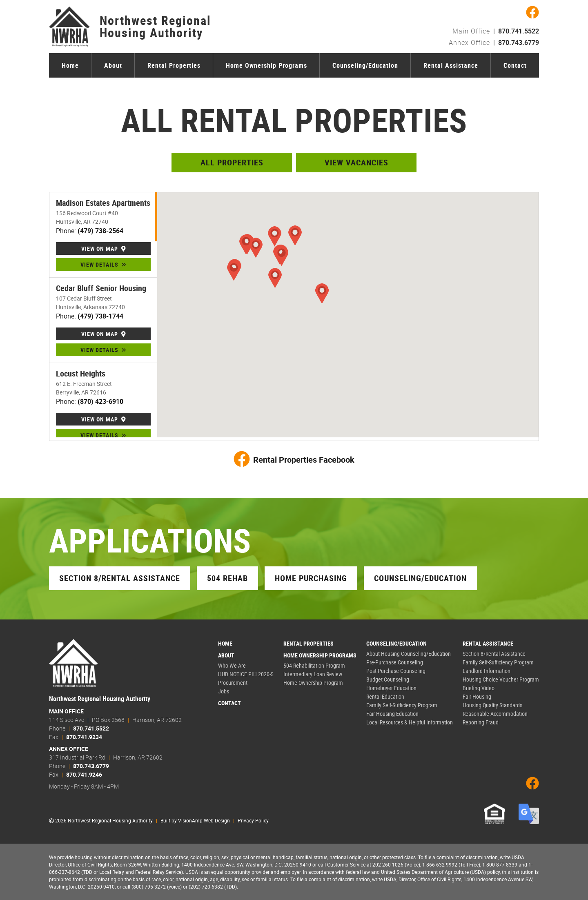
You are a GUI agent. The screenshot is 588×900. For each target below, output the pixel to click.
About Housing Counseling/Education (409, 654)
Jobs (224, 691)
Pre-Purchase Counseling (395, 662)
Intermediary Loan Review (313, 674)
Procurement (233, 683)
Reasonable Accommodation (495, 714)
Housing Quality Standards (492, 705)
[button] (234, 271)
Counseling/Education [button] (420, 578)
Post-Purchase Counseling (396, 671)
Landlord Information (487, 671)
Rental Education (385, 696)
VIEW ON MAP (104, 248)
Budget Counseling (388, 679)
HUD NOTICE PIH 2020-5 (246, 674)
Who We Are (232, 665)
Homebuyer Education (391, 688)
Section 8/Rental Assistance (494, 654)
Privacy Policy (253, 820)
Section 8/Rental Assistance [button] (120, 578)
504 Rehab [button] (227, 578)
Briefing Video (479, 688)
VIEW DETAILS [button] (103, 264)
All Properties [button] (232, 162)
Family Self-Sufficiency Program (402, 705)
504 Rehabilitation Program (314, 665)
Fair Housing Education (392, 714)
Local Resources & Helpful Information (410, 722)
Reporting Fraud (481, 722)
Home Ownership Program (313, 683)
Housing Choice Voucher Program (501, 679)
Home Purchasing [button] (311, 578)
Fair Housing (477, 696)
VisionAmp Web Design (204, 820)
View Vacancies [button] (356, 162)
